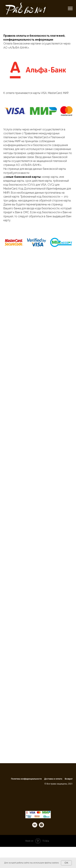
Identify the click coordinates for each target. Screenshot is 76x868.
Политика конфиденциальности (26, 779)
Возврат (69, 779)
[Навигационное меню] (70, 9)
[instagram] (41, 827)
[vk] (35, 827)
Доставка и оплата (53, 779)
